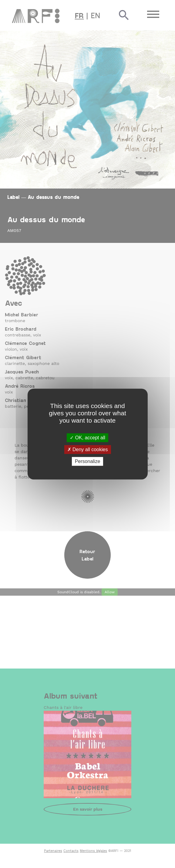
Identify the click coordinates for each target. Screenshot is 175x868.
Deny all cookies (88, 449)
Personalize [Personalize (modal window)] (88, 461)
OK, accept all (87, 438)
